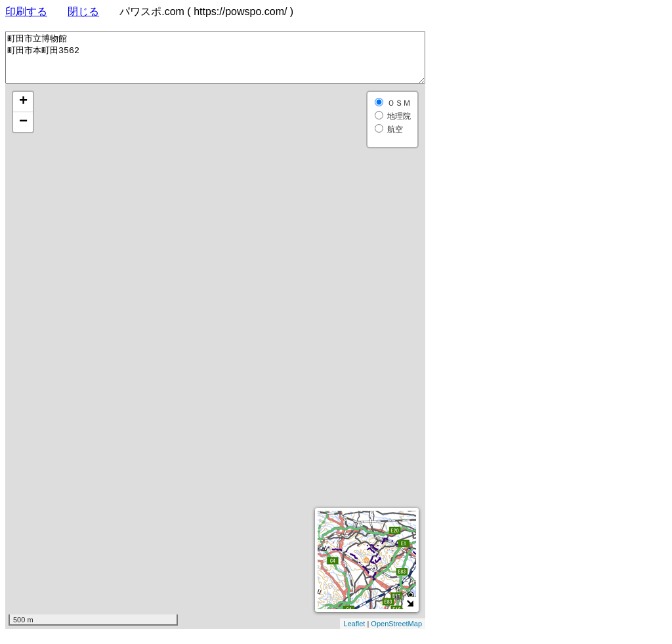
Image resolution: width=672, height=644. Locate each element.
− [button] (23, 132)
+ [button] (23, 112)
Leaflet (354, 633)
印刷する (26, 11)
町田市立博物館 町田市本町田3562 (215, 62)
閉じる (83, 11)
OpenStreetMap (396, 633)
